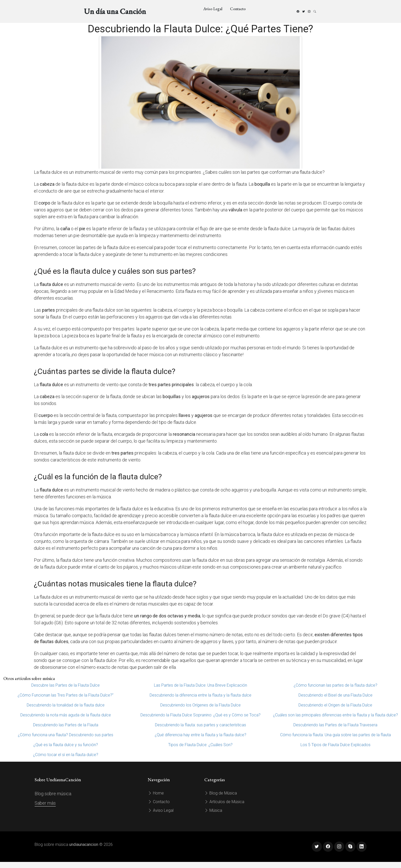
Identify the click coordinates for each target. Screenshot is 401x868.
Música (213, 810)
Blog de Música (221, 793)
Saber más (45, 803)
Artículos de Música (224, 802)
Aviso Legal (213, 9)
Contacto (238, 9)
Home (156, 793)
